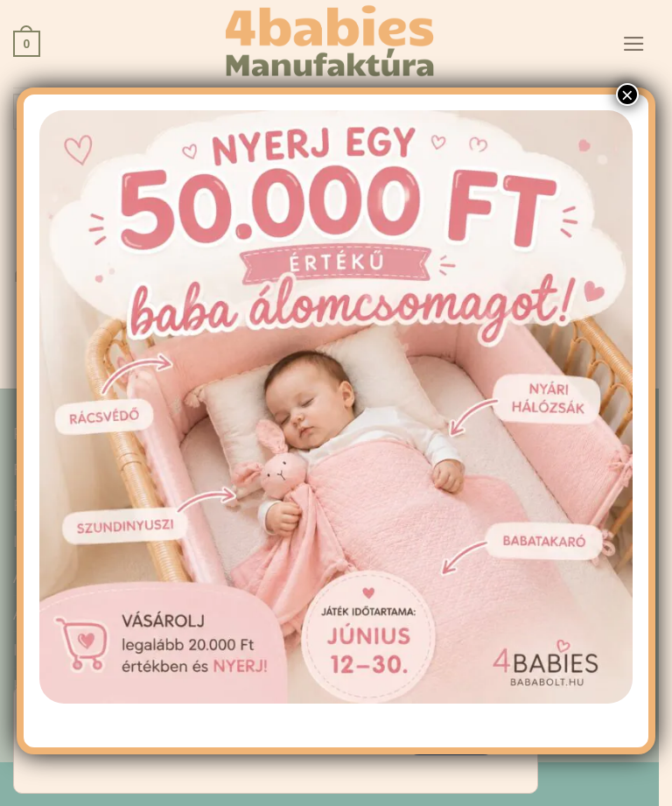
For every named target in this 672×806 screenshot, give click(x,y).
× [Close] (627, 144)
